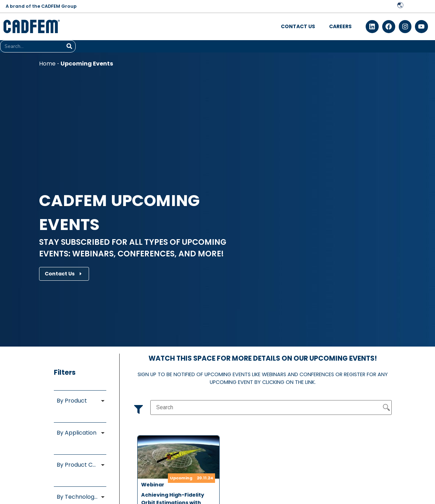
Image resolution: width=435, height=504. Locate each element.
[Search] (69, 47)
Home (47, 64)
